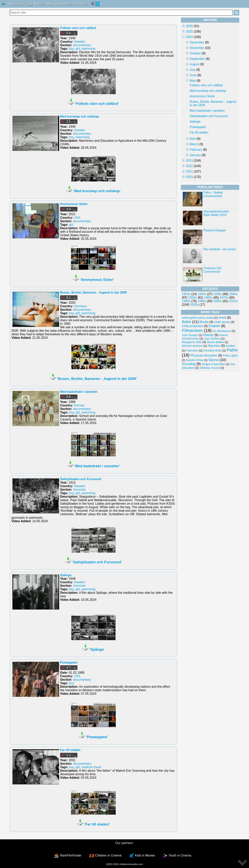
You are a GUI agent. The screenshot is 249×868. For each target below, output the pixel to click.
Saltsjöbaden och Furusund (81, 479)
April (193, 139)
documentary (82, 45)
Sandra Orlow (195, 360)
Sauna (213, 360)
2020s (194, 305)
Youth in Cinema (180, 855)
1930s (218, 294)
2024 (189, 37)
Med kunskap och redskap (80, 116)
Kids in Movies (145, 855)
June (193, 75)
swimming (88, 49)
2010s (233, 301)
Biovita (204, 322)
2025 (189, 31)
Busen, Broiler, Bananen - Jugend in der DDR (93, 292)
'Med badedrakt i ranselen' (97, 466)
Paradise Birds (212, 350)
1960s (208, 298)
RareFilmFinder (71, 855)
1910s (186, 294)
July (192, 70)
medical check (91, 767)
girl (78, 49)
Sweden (80, 42)
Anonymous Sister (74, 204)
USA (77, 218)
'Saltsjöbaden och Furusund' (97, 562)
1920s (202, 294)
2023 (189, 161)
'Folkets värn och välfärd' (97, 104)
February (196, 150)
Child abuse (222, 322)
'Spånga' (97, 649)
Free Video (46, 4)
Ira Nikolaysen (222, 331)
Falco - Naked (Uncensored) (213, 194)
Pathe (232, 350)
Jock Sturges (190, 335)
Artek (222, 318)
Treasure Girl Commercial (212, 270)
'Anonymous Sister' (97, 280)
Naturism (214, 346)
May (193, 81)
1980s (186, 301)
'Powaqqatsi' (97, 737)
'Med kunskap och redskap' (97, 191)
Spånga (66, 575)
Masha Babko (215, 342)
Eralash (214, 326)
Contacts (81, 4)
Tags (30, 4)
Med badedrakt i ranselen (79, 392)
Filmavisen (192, 330)
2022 (189, 166)
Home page (12, 4)
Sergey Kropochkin (213, 364)
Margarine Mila (192, 342)
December (197, 42)
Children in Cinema (108, 855)
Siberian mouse (210, 368)
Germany (80, 306)
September (197, 59)
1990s (202, 301)
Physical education (204, 355)
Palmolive (192, 350)
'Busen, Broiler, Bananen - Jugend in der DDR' (97, 379)
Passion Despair (215, 230)
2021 (189, 171)
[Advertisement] (210, 431)
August (195, 64)
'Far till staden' (97, 824)
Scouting (189, 364)
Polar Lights (230, 356)
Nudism (231, 346)
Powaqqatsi (69, 662)
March (194, 144)
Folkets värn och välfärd (78, 28)
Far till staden (70, 750)
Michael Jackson (192, 346)
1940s (233, 294)
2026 (189, 26)
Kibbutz (208, 335)
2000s (218, 301)
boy (71, 49)
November (197, 48)
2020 (189, 177)
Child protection (192, 326)
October (195, 53)
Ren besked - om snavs (220, 249)
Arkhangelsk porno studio (198, 318)
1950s (193, 298)
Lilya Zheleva (212, 339)
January (195, 155)
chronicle (79, 490)
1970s (224, 298)
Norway (79, 405)
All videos (64, 4)
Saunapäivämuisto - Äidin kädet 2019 (217, 213)
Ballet (186, 322)
